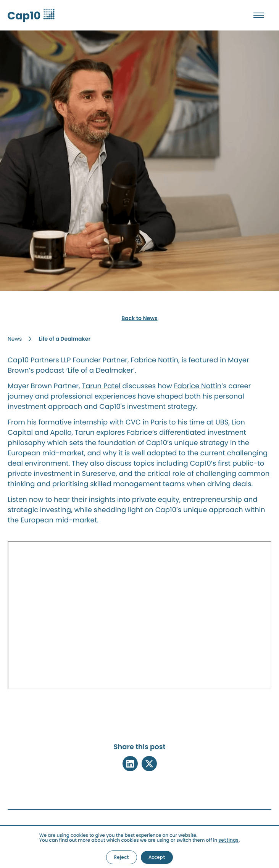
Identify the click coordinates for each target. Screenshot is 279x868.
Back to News (139, 318)
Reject (122, 857)
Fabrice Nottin (154, 360)
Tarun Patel (101, 386)
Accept (157, 857)
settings (228, 840)
